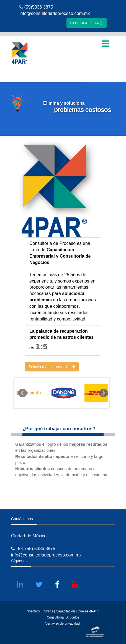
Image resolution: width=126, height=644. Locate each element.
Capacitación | (67, 611)
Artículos (73, 617)
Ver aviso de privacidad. (63, 624)
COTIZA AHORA (87, 23)
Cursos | (48, 611)
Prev (22, 393)
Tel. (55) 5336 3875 (33, 549)
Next (104, 393)
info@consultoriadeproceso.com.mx (55, 13)
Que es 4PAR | (88, 611)
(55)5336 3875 (36, 7)
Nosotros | (34, 611)
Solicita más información (52, 367)
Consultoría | (56, 617)
